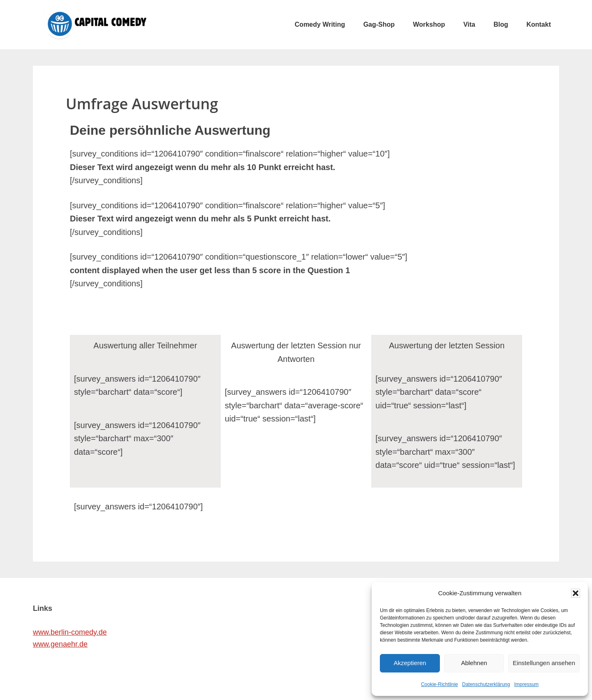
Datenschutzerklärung (486, 684)
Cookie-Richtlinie (439, 684)
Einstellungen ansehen (544, 663)
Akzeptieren (410, 663)
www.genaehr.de (60, 644)
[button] (576, 593)
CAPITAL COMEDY (95, 25)
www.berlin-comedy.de (70, 632)
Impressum (526, 684)
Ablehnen (474, 663)
